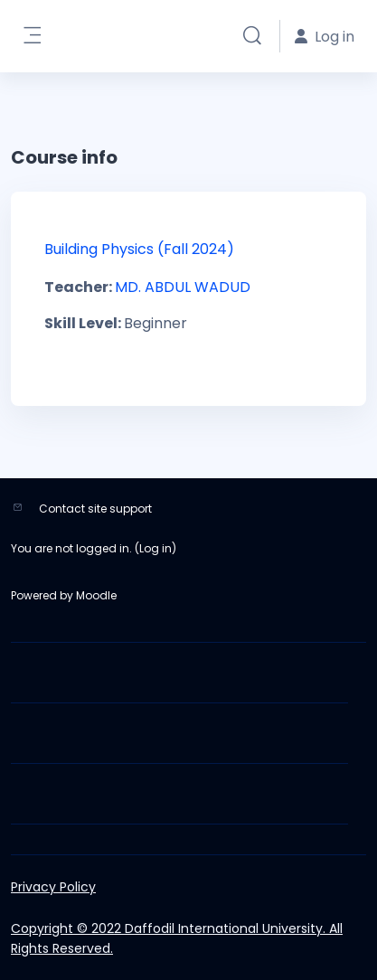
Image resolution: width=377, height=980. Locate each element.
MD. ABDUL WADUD (183, 287)
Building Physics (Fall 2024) (139, 249)
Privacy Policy (53, 887)
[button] (252, 36)
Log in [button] (325, 37)
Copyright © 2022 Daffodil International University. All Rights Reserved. (177, 938)
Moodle (96, 595)
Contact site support (95, 509)
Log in (156, 548)
